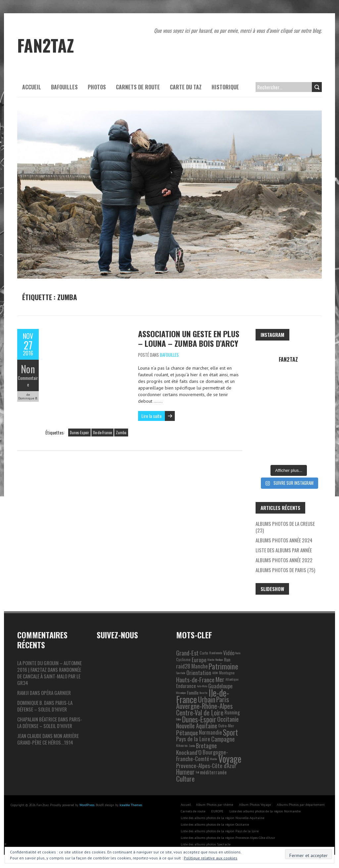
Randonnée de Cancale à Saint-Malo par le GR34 (49, 676)
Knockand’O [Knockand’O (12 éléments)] (189, 752)
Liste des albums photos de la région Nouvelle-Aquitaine (222, 818)
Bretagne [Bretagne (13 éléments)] (206, 745)
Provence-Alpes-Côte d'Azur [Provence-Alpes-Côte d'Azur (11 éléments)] (206, 765)
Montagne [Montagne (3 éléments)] (227, 673)
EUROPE (217, 811)
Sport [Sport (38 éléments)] (230, 732)
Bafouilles (64, 87)
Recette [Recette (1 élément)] (204, 693)
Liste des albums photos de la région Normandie (265, 811)
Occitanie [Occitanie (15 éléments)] (228, 719)
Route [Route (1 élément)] (238, 653)
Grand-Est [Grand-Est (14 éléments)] (187, 653)
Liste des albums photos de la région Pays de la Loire (220, 831)
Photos (97, 87)
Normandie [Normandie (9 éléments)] (210, 732)
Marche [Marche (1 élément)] (214, 759)
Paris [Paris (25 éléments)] (223, 699)
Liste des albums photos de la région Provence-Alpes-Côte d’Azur (228, 838)
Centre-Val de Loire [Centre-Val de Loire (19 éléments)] (200, 712)
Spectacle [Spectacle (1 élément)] (181, 673)
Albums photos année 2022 (284, 560)
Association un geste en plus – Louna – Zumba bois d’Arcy (189, 338)
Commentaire (28, 381)
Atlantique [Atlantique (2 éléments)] (232, 679)
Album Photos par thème (215, 805)
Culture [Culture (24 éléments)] (185, 778)
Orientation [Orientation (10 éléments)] (199, 673)
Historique (225, 87)
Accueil (32, 87)
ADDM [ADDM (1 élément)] (215, 673)
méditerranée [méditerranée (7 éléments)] (213, 772)
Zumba (121, 433)
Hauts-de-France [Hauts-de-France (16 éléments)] (195, 679)
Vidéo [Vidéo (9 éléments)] (229, 653)
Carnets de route (138, 87)
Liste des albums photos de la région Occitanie (215, 824)
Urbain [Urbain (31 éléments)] (207, 699)
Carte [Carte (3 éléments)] (204, 653)
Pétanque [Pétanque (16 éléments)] (187, 732)
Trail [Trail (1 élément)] (197, 772)
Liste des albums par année (284, 550)
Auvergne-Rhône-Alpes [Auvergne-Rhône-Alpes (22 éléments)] (204, 706)
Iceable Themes (131, 805)
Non (28, 369)
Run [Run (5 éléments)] (227, 660)
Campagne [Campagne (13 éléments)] (223, 739)
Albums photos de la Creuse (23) (285, 527)
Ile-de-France (102, 433)
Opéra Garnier (56, 693)
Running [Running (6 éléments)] (232, 712)
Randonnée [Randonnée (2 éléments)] (216, 653)
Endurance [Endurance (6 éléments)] (186, 686)
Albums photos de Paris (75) (285, 570)
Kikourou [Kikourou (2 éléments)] (182, 745)
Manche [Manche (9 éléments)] (199, 666)
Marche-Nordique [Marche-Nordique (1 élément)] (215, 660)
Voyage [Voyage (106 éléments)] (230, 759)
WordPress (87, 805)
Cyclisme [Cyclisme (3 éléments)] (183, 659)
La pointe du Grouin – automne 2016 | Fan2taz (49, 666)
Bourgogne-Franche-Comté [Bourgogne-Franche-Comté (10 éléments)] (202, 755)
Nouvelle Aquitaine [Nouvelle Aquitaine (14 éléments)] (197, 726)
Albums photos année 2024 (284, 540)
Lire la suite (151, 416)
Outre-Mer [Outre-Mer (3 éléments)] (226, 726)
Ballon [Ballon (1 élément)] (179, 719)
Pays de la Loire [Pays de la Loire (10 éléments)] (193, 739)
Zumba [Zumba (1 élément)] (192, 746)
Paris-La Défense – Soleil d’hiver (45, 706)
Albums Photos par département (301, 805)
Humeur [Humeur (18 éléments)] (185, 772)
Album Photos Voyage (255, 805)
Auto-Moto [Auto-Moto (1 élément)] (202, 686)
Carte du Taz (186, 87)
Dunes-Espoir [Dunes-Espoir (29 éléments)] (199, 719)
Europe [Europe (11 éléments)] (199, 660)
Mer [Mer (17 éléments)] (220, 679)
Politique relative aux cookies (211, 858)
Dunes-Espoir (79, 433)
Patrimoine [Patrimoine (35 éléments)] (223, 666)
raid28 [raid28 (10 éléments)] (183, 666)
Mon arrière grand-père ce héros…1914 (48, 739)
